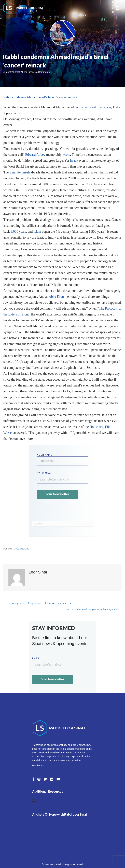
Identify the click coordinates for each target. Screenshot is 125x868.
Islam (37, 231)
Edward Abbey (35, 155)
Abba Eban (56, 297)
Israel (74, 160)
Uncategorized (21, 549)
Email (63, 663)
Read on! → (39, 766)
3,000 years (18, 231)
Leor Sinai (28, 72)
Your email (63, 478)
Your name (63, 459)
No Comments (42, 72)
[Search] (63, 524)
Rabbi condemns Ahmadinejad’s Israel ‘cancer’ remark (40, 97)
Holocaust (96, 427)
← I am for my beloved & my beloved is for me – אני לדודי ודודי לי (37, 603)
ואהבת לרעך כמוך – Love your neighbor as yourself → (93, 609)
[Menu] (117, 8)
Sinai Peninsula (20, 172)
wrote (66, 155)
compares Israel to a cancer (93, 107)
